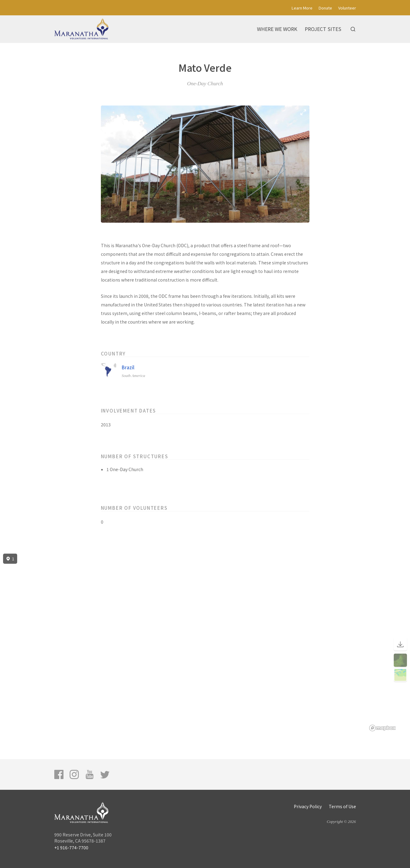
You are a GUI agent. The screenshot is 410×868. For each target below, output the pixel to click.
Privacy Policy (308, 806)
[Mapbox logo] (382, 728)
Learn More (302, 8)
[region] (205, 643)
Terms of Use (342, 806)
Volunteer (347, 8)
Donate (325, 8)
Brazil (128, 367)
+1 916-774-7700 (71, 847)
